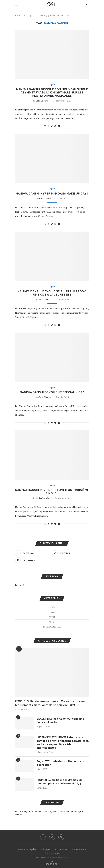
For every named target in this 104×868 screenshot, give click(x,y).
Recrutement (79, 849)
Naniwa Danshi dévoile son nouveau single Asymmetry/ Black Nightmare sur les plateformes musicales (52, 92)
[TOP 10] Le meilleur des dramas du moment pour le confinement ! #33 (59, 782)
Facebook (20, 585)
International (52, 627)
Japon (52, 85)
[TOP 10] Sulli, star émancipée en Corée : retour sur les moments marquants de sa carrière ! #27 (50, 703)
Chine (52, 617)
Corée (52, 608)
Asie (51, 622)
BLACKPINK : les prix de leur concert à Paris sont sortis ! (61, 720)
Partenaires (61, 849)
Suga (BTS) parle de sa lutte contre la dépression (60, 763)
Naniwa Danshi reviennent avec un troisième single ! (52, 492)
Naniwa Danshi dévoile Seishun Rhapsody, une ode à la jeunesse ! (52, 293)
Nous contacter (52, 853)
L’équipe (46, 849)
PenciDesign (65, 858)
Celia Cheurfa (42, 101)
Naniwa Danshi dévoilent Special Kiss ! (52, 392)
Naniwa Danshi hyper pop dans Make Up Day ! (52, 194)
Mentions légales (27, 849)
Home (18, 16)
